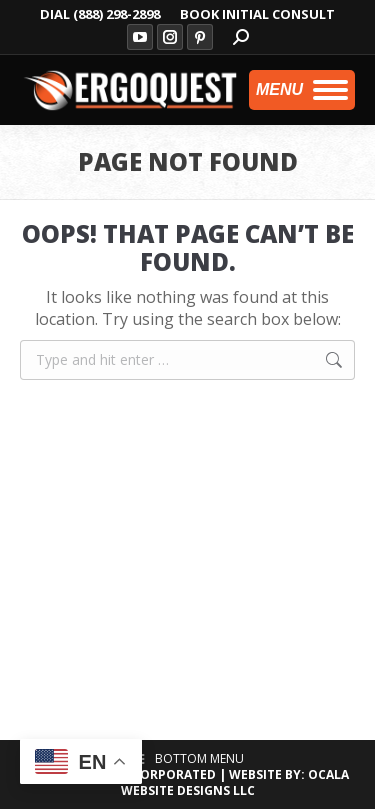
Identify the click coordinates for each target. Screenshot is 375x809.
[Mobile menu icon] (302, 90)
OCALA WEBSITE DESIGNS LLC (235, 782)
